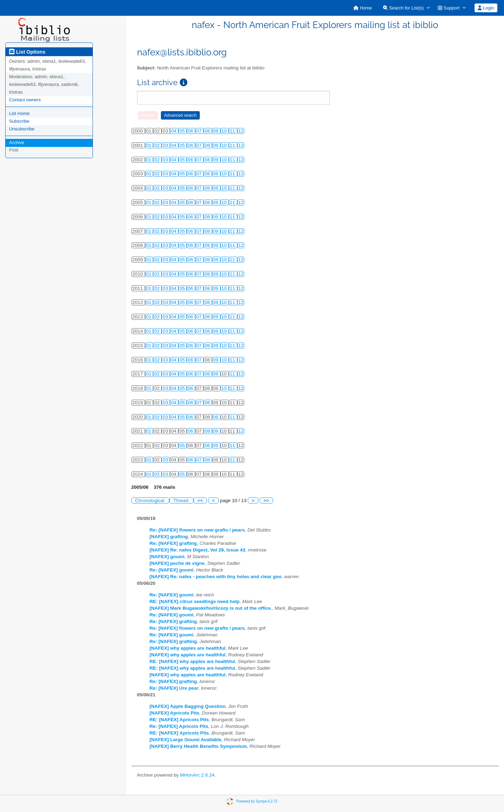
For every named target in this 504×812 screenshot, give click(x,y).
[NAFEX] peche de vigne (177, 563)
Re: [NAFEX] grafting (173, 543)
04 (174, 131)
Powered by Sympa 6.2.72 (257, 801)
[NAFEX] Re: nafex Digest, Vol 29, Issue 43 (197, 550)
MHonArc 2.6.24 (197, 775)
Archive (17, 143)
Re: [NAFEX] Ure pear (174, 688)
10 (225, 131)
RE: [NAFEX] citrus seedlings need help (195, 601)
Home (363, 8)
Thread (181, 500)
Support (449, 8)
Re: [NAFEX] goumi (172, 570)
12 (241, 131)
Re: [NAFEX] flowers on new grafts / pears (197, 530)
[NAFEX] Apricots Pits (175, 713)
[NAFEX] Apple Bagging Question (188, 706)
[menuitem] (363, 8)
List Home (19, 113)
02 (158, 145)
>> (266, 500)
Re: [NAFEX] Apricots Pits (179, 726)
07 (200, 131)
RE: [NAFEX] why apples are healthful (192, 661)
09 (216, 131)
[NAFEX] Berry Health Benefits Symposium (198, 746)
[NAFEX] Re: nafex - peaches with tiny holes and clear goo (216, 577)
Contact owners (25, 100)
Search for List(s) (403, 8)
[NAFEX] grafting (169, 537)
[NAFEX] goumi (167, 557)
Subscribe (19, 121)
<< (200, 500)
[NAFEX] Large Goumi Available (186, 740)
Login (486, 8)
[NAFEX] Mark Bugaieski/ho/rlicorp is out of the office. (211, 608)
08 (208, 131)
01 (149, 145)
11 (233, 131)
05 (183, 131)
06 (191, 131)
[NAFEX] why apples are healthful (188, 648)
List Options (27, 52)
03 (166, 145)
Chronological (151, 500)
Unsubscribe (22, 129)
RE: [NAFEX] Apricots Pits (179, 720)
